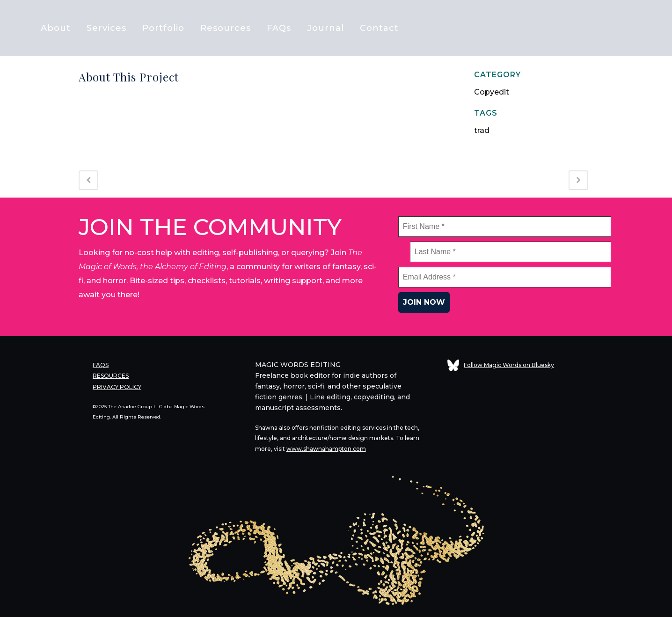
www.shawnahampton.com (326, 448)
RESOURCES (111, 375)
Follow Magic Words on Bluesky (501, 365)
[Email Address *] (505, 277)
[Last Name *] (511, 252)
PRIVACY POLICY (117, 385)
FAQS (101, 364)
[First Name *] (505, 227)
